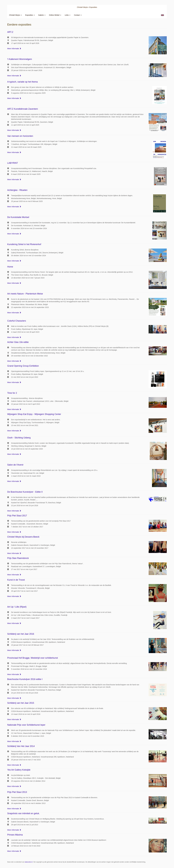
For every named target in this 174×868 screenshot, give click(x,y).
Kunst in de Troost (16, 580)
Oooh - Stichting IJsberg (19, 438)
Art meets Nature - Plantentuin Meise (25, 294)
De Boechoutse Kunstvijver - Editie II (25, 492)
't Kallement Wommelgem (20, 59)
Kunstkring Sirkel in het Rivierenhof (24, 244)
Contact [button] (78, 15)
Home (10, 267)
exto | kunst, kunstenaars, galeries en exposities (14, 7)
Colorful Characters (17, 321)
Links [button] (68, 15)
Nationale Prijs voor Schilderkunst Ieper (26, 725)
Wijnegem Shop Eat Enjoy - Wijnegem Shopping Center (34, 414)
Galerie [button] (42, 15)
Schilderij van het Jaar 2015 (21, 703)
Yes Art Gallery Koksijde (19, 770)
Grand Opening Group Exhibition (23, 366)
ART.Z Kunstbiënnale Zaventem (23, 109)
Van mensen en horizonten (20, 136)
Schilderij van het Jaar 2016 (21, 634)
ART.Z (10, 32)
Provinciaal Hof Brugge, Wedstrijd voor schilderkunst (33, 658)
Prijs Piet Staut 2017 (17, 516)
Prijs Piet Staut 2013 (17, 792)
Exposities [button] (30, 15)
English (162, 15)
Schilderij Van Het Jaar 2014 (21, 746)
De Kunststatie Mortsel (18, 217)
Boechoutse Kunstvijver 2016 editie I (25, 679)
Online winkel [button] (55, 15)
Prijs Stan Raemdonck (18, 558)
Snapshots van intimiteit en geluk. (23, 813)
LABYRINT (13, 163)
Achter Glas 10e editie (18, 342)
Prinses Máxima (15, 835)
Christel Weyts (82, 7)
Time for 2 (12, 393)
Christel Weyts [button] (15, 15)
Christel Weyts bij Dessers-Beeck (23, 537)
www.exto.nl (29, 862)
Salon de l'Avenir (15, 465)
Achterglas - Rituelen (17, 190)
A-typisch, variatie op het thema (22, 82)
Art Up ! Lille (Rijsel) (17, 607)
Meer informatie (14, 49)
